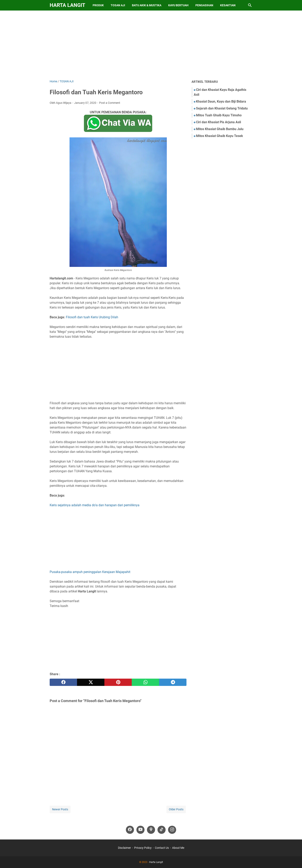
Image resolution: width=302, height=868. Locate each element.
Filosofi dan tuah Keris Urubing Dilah (92, 317)
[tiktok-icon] (162, 830)
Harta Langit (67, 5)
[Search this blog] (250, 5)
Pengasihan (204, 5)
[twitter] (91, 682)
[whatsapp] (145, 682)
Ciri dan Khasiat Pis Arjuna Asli (218, 122)
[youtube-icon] (140, 830)
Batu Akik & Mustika (147, 5)
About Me (178, 848)
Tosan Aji (118, 5)
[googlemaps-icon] (151, 830)
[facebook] (63, 682)
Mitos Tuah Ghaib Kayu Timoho (219, 115)
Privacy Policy (143, 848)
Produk (98, 5)
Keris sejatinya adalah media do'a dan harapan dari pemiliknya (95, 505)
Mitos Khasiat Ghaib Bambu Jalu (220, 129)
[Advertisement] (151, 45)
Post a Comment (110, 103)
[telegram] (173, 682)
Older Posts (176, 809)
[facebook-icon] (130, 830)
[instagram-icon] (172, 830)
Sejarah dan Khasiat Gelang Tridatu (222, 108)
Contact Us (162, 848)
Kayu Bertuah (178, 5)
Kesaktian (228, 5)
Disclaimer (124, 848)
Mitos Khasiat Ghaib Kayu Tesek (220, 136)
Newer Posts (60, 809)
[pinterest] (118, 682)
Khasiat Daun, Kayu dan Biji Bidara (221, 101)
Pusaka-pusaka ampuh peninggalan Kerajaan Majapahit (90, 572)
